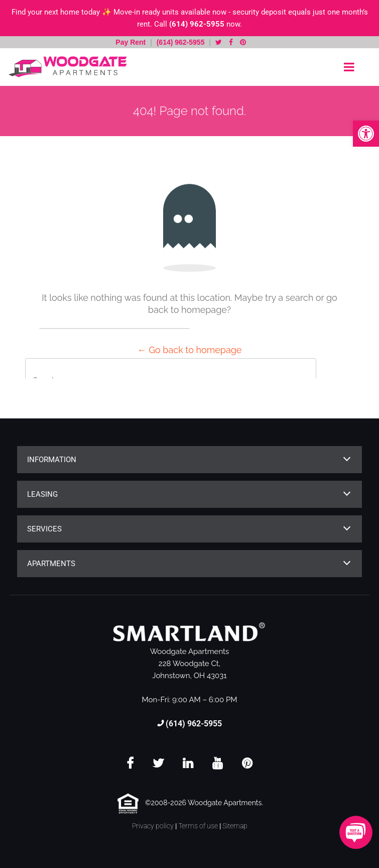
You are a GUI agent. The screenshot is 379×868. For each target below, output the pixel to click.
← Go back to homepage (190, 350)
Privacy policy (153, 826)
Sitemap (235, 826)
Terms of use (198, 826)
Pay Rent (132, 42)
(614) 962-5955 (197, 24)
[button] (366, 134)
